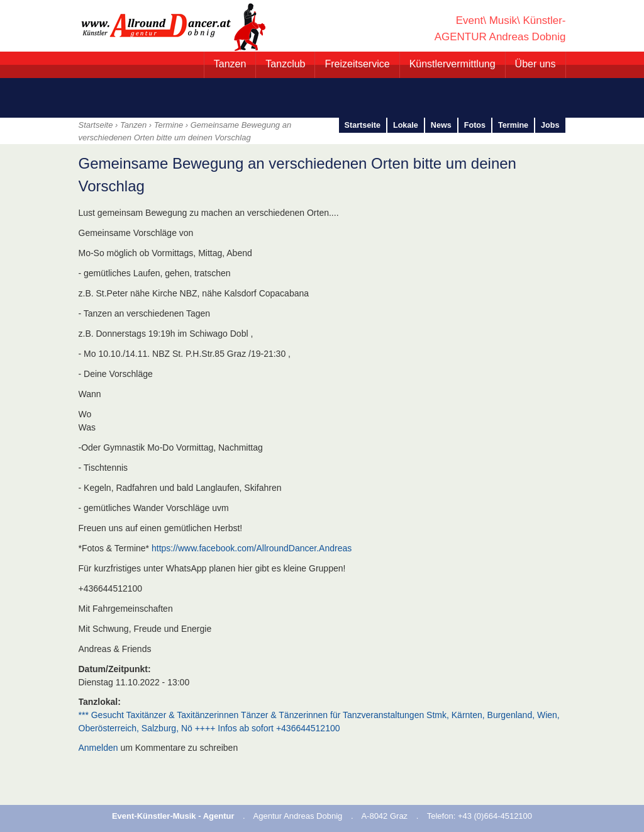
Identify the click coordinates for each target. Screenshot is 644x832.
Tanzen (230, 64)
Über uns (536, 64)
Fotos (475, 125)
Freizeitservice (357, 64)
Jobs (550, 125)
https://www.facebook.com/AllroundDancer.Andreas (252, 548)
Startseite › (99, 125)
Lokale (406, 125)
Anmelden (98, 748)
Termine (169, 125)
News (441, 125)
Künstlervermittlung (452, 64)
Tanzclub (285, 64)
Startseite (363, 125)
